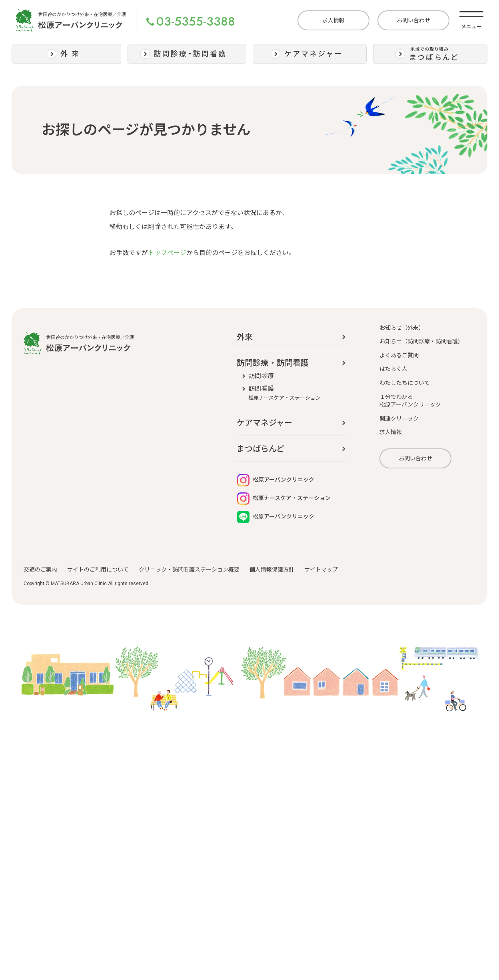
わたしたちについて (405, 383)
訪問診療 (261, 376)
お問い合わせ (413, 20)
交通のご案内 (40, 570)
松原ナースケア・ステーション (284, 499)
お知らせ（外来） (402, 328)
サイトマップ (321, 570)
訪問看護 (284, 393)
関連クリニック (399, 418)
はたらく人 (393, 369)
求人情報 (333, 20)
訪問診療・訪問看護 (273, 363)
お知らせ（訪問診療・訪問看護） (421, 341)
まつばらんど (260, 449)
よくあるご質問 (399, 355)
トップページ (167, 253)
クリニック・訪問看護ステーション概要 (189, 570)
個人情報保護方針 (272, 570)
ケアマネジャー (264, 423)
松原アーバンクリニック (276, 480)
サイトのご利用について (98, 570)
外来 (245, 337)
